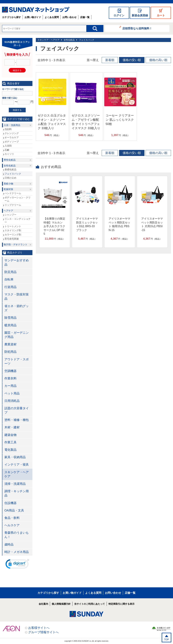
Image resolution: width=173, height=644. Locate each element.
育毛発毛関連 (12, 239)
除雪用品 (10, 318)
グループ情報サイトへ (43, 632)
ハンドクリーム (13, 193)
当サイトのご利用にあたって (90, 604)
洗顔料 (8, 129)
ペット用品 (12, 393)
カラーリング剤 (13, 235)
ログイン (119, 15)
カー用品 (10, 386)
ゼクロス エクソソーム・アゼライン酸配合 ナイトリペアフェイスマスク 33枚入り (86, 122)
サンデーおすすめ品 (17, 262)
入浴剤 (8, 146)
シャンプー (10, 215)
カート (161, 15)
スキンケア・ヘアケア (48, 40)
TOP (166, 639)
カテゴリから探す (11, 17)
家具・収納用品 (15, 457)
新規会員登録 (140, 15)
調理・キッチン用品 (17, 493)
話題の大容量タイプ (17, 410)
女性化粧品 (69, 40)
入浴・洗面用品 (12, 125)
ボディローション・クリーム (18, 199)
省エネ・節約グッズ (17, 308)
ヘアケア (8, 211)
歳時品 (9, 545)
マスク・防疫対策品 (17, 297)
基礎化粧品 (10, 169)
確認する (17, 70)
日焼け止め (10, 178)
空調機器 (10, 371)
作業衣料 (10, 378)
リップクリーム (13, 205)
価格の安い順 (132, 60)
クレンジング (12, 133)
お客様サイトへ (39, 628)
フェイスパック (87, 40)
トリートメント (13, 226)
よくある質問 (52, 17)
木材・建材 (12, 427)
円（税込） (52, 135)
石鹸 (7, 150)
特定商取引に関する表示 (121, 604)
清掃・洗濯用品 (15, 484)
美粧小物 (8, 184)
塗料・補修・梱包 (17, 420)
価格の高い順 (158, 60)
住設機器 (10, 503)
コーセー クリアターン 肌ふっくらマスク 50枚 (120, 120)
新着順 (110, 60)
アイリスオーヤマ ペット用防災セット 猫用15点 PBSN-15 (119, 224)
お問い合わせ (69, 17)
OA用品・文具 (14, 510)
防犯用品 (10, 352)
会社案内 (43, 604)
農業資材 (10, 344)
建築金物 (10, 435)
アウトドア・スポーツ (17, 361)
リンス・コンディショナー (18, 221)
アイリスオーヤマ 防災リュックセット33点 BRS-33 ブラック (87, 224)
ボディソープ (12, 142)
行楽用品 (10, 287)
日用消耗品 (12, 401)
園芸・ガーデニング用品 (17, 335)
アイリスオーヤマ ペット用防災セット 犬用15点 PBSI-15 (152, 224)
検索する (17, 110)
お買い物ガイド (33, 17)
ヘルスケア (12, 525)
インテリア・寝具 (17, 465)
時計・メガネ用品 (17, 552)
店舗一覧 (85, 17)
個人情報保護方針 (61, 604)
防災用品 (10, 272)
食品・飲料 (12, 518)
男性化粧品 (10, 160)
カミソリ (9, 154)
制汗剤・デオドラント (16, 245)
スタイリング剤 (13, 230)
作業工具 (10, 442)
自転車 (9, 279)
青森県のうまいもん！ (17, 535)
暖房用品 (10, 325)
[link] (17, 565)
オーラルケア (12, 137)
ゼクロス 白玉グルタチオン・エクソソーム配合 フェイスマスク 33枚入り (52, 122)
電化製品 (10, 450)
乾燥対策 (8, 189)
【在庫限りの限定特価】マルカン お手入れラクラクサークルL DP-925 (54, 226)
